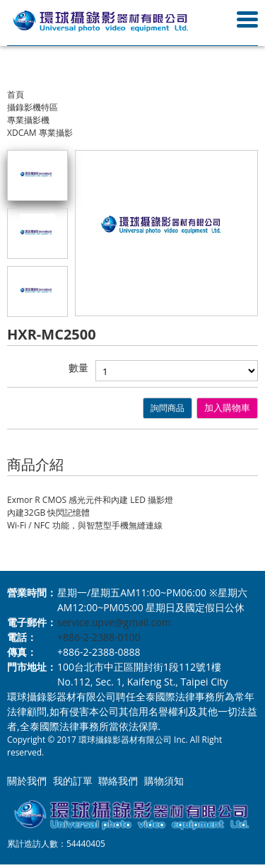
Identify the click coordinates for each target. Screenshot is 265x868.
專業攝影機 (28, 120)
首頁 (16, 94)
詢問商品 (167, 408)
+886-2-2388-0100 (99, 637)
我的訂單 (73, 781)
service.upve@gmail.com (114, 622)
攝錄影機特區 (33, 107)
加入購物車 (227, 408)
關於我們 (27, 781)
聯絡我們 (118, 781)
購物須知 (164, 781)
